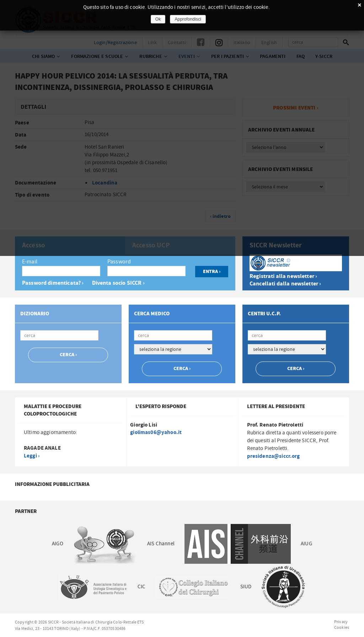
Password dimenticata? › (53, 283)
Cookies (342, 627)
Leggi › (32, 456)
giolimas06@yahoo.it (156, 432)
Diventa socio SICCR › (118, 283)
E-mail (30, 262)
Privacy (341, 622)
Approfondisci (188, 19)
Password (119, 262)
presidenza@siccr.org (274, 456)
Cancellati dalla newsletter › (285, 284)
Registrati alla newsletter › (283, 276)
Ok (158, 19)
